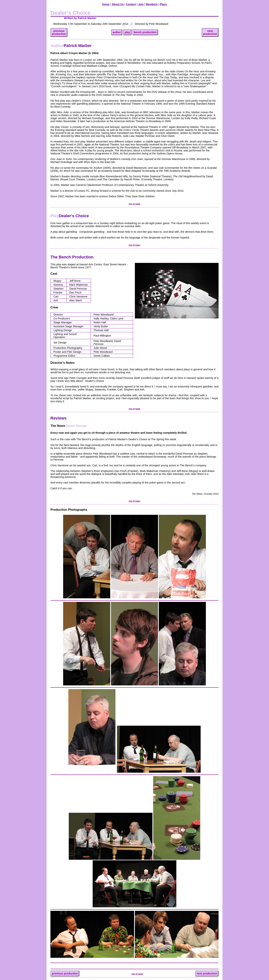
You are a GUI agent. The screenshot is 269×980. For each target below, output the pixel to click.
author (117, 32)
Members (152, 4)
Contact (131, 4)
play (127, 32)
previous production (65, 973)
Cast (54, 274)
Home (106, 4)
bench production (145, 32)
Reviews (58, 418)
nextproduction (210, 32)
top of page (134, 204)
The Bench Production (72, 257)
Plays (163, 4)
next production (207, 973)
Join (141, 4)
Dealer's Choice (70, 216)
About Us (118, 4)
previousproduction (59, 32)
